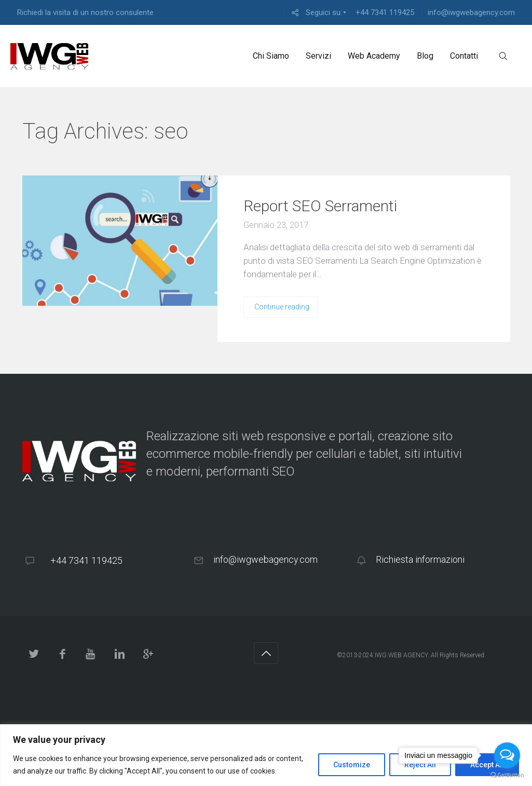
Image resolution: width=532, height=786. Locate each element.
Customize (352, 765)
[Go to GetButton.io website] (507, 775)
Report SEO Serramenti (320, 206)
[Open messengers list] (507, 755)
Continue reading (282, 307)
